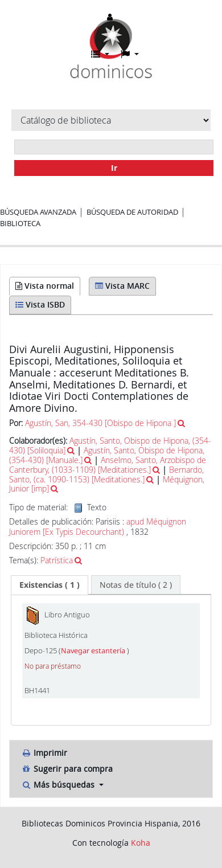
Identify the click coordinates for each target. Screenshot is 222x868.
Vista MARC (122, 286)
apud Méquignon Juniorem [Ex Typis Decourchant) (98, 527)
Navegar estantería (94, 651)
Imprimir (44, 753)
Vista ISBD (40, 304)
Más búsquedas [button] (59, 785)
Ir (114, 168)
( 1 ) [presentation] (50, 585)
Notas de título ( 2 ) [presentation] (136, 585)
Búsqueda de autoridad (132, 212)
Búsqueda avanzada (38, 212)
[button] (100, 54)
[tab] (50, 585)
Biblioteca (20, 223)
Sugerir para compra (67, 769)
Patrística (57, 560)
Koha (141, 843)
